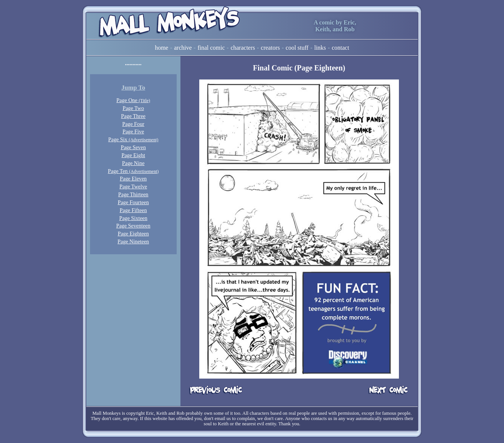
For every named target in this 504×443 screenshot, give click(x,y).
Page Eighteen (133, 234)
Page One (133, 100)
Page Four (133, 124)
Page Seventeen (133, 226)
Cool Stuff (297, 48)
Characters (243, 48)
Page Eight (133, 155)
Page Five (133, 131)
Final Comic (211, 48)
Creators (270, 48)
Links (320, 48)
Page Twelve (133, 186)
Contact (341, 48)
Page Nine (133, 163)
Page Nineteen (133, 241)
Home (162, 48)
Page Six (133, 139)
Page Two (133, 108)
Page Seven (133, 147)
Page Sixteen (133, 218)
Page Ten (133, 171)
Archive (183, 48)
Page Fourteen (133, 202)
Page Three (133, 116)
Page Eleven (133, 179)
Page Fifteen (133, 210)
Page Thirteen (133, 194)
